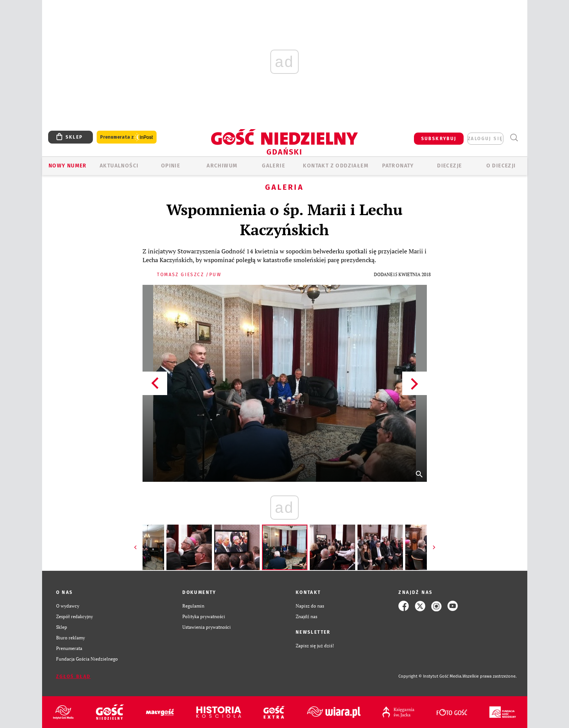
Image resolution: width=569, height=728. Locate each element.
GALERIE (274, 166)
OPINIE (171, 166)
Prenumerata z (127, 137)
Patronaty (398, 166)
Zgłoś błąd (74, 676)
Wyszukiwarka (514, 138)
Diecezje (449, 166)
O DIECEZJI (501, 166)
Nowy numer (68, 166)
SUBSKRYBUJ (439, 139)
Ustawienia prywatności (207, 627)
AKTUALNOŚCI (119, 166)
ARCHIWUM (222, 166)
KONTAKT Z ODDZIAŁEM (336, 166)
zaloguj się (485, 139)
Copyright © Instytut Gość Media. (430, 676)
